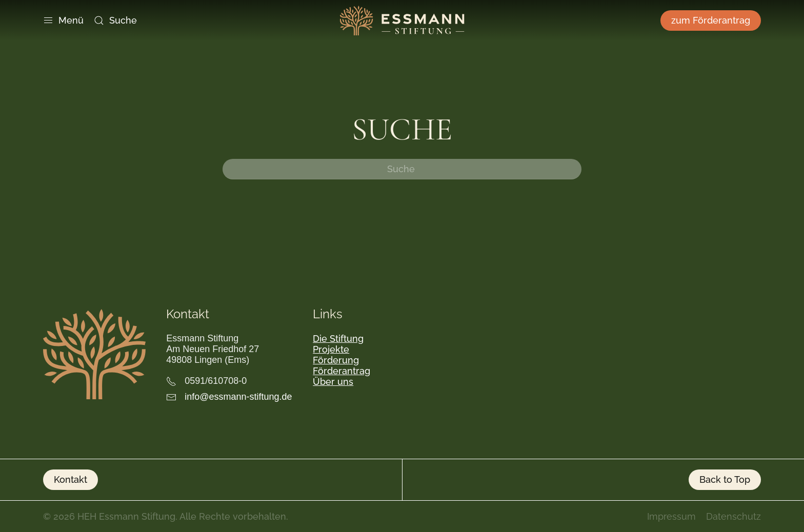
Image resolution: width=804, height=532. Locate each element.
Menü (63, 20)
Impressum (671, 516)
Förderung (336, 360)
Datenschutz (733, 516)
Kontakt (71, 479)
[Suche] (402, 169)
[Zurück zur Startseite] (402, 21)
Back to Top (725, 479)
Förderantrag (341, 371)
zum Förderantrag (711, 20)
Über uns (333, 382)
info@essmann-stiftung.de (238, 397)
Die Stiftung (338, 339)
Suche (115, 20)
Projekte (331, 349)
